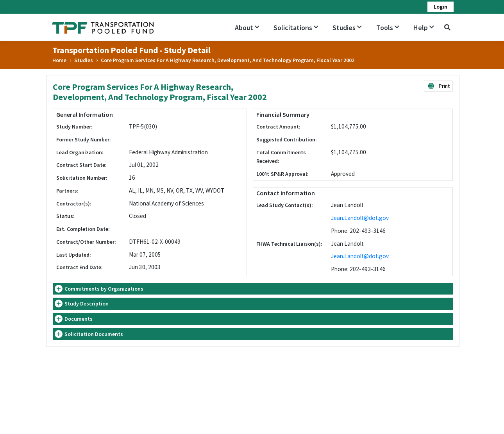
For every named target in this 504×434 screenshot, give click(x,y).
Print (439, 86)
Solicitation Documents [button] (94, 334)
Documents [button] (79, 319)
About (247, 28)
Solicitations (296, 28)
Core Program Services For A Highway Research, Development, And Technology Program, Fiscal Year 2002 (228, 60)
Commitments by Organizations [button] (104, 289)
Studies (347, 28)
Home (59, 60)
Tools (388, 28)
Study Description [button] (87, 304)
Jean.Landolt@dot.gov (360, 218)
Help (424, 28)
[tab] (253, 289)
